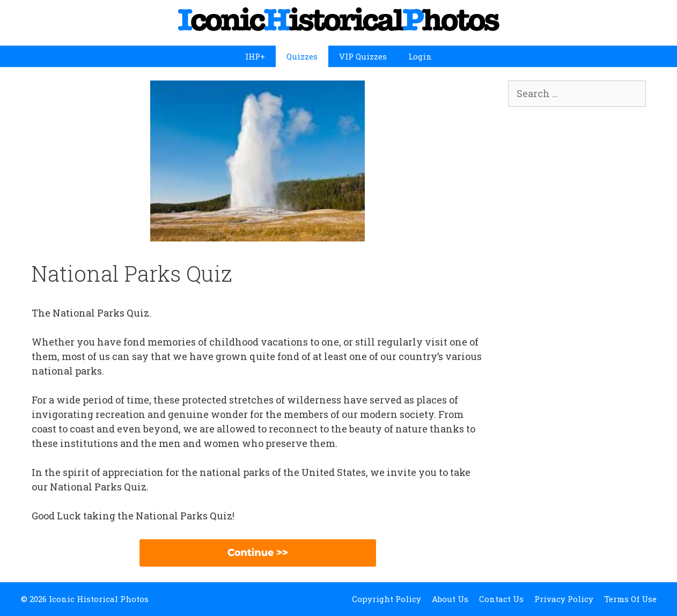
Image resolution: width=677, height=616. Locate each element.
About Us (450, 599)
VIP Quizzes (363, 56)
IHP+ (255, 56)
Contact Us (501, 599)
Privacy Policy (564, 599)
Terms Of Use (630, 599)
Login (420, 56)
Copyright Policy (387, 599)
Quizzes (302, 56)
